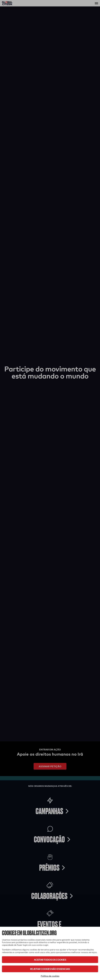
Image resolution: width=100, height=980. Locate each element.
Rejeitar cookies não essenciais (50, 969)
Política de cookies (50, 976)
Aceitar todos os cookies (50, 960)
